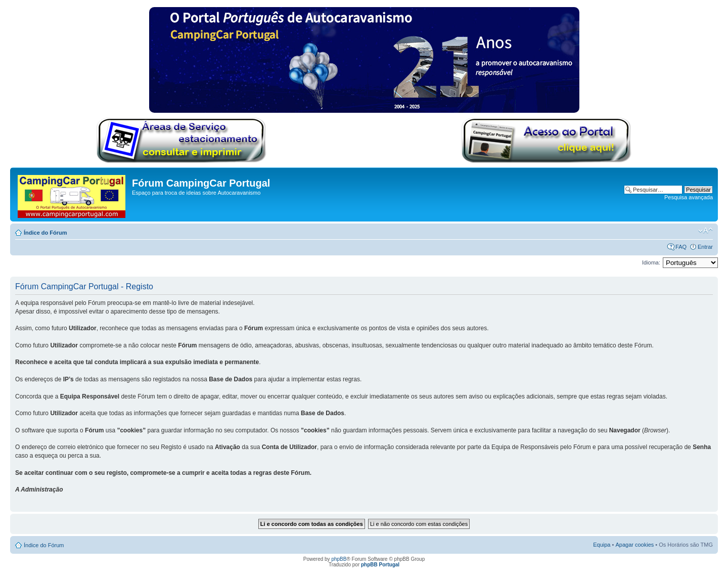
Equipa (602, 545)
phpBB (339, 559)
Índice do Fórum (45, 233)
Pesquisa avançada (689, 197)
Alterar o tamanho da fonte (706, 231)
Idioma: (651, 262)
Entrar (705, 247)
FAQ (681, 247)
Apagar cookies (634, 545)
